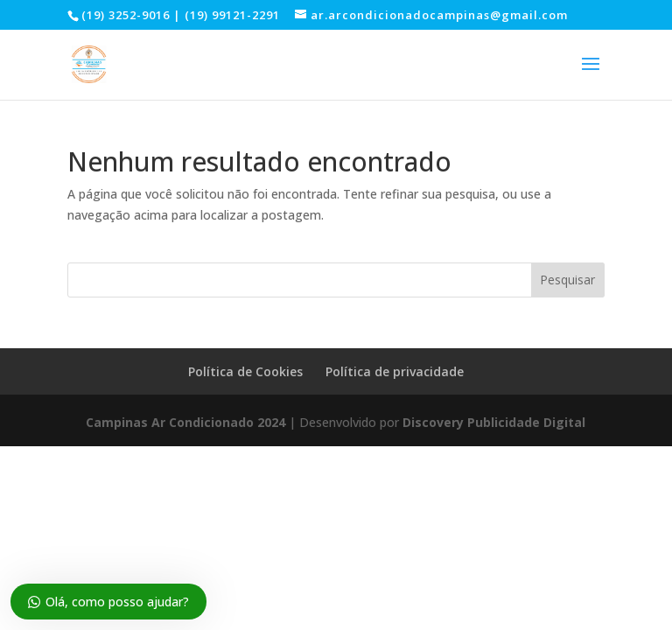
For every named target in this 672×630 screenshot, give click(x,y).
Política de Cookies (245, 371)
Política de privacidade (395, 371)
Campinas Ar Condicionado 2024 (185, 422)
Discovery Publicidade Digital (494, 422)
